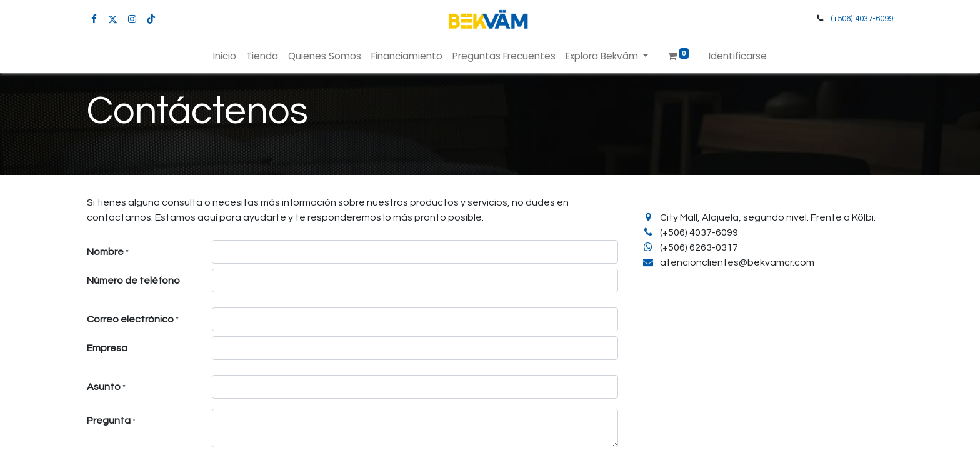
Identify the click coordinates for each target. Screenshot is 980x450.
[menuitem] (225, 57)
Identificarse (738, 56)
